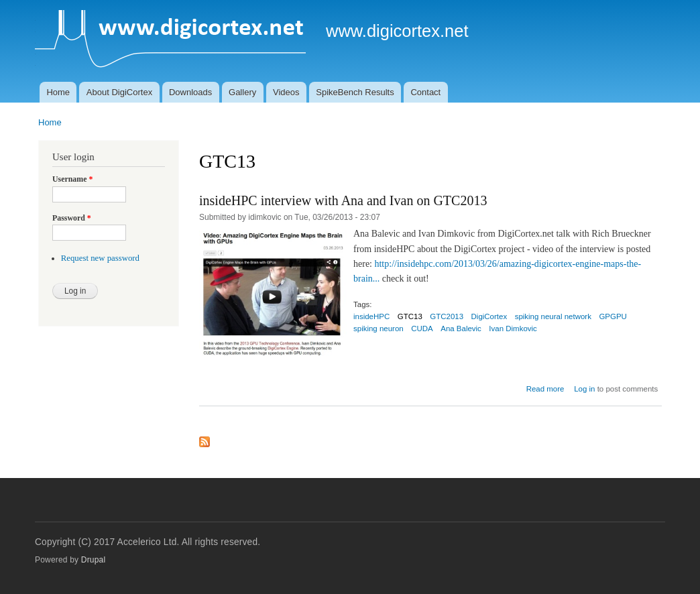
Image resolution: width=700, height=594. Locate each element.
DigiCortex (489, 316)
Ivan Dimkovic (513, 329)
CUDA (422, 329)
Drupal (94, 560)
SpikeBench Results (355, 92)
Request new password (100, 258)
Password (72, 218)
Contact (425, 92)
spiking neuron (378, 329)
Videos (286, 92)
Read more (545, 389)
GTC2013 (447, 316)
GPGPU (612, 316)
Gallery (242, 92)
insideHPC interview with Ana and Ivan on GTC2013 (343, 200)
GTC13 (410, 316)
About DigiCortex (119, 92)
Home (58, 92)
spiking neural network (553, 316)
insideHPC (371, 316)
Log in (584, 389)
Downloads (190, 92)
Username (72, 179)
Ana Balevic (461, 329)
